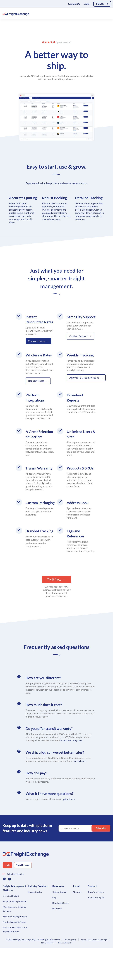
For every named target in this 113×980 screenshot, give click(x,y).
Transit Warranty (65, 943)
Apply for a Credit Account (84, 378)
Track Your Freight (96, 892)
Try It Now (54, 579)
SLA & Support (47, 943)
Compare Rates (36, 341)
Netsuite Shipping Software (15, 916)
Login (87, 4)
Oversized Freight (11, 896)
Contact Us (74, 4)
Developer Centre (60, 903)
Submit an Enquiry (15, 874)
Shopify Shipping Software (15, 901)
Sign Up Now (23, 865)
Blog (54, 897)
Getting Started (59, 892)
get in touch (80, 761)
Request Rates (36, 381)
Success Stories (35, 892)
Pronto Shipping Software (14, 922)
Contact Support (79, 336)
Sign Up (100, 4)
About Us (77, 892)
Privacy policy (70, 940)
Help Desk (57, 908)
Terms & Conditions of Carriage (94, 940)
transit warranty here (71, 740)
